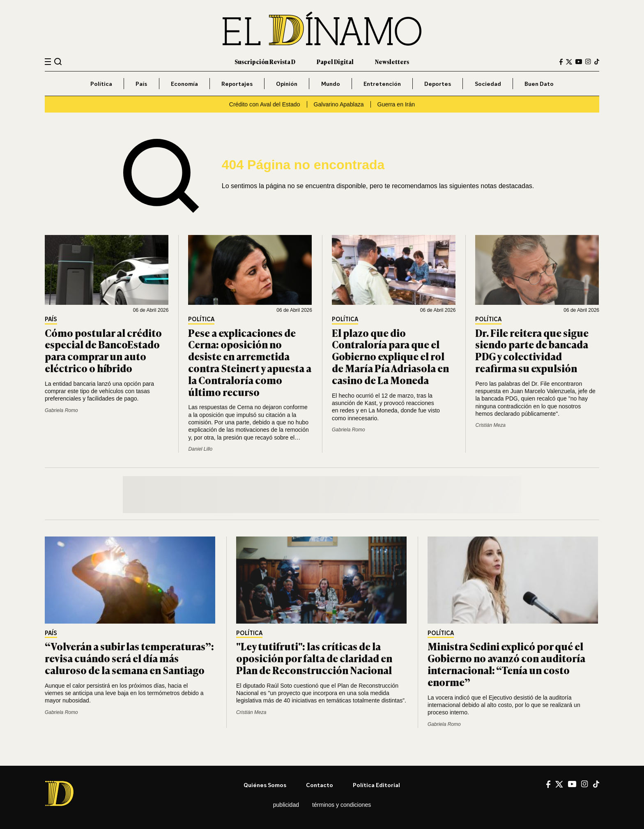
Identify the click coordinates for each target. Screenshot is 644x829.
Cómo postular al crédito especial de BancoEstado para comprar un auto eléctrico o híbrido (103, 350)
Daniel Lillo (200, 449)
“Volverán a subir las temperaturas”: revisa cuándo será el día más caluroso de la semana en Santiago (129, 658)
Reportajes (237, 84)
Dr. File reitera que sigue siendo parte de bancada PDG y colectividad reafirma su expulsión (532, 350)
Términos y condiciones (342, 805)
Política (101, 84)
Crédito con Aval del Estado (265, 104)
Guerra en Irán (396, 104)
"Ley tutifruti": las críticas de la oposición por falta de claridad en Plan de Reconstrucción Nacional (314, 658)
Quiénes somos (265, 785)
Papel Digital (335, 61)
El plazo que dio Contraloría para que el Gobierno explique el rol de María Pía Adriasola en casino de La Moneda (390, 356)
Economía (184, 84)
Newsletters (392, 61)
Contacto (320, 785)
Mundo (331, 84)
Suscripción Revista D (265, 61)
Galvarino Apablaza (339, 104)
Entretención (382, 84)
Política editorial (376, 785)
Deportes (438, 84)
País (141, 84)
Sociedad (488, 84)
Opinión (287, 84)
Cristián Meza (490, 425)
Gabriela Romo (61, 410)
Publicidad (286, 805)
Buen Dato (539, 84)
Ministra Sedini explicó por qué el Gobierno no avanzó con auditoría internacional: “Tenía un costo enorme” (506, 664)
